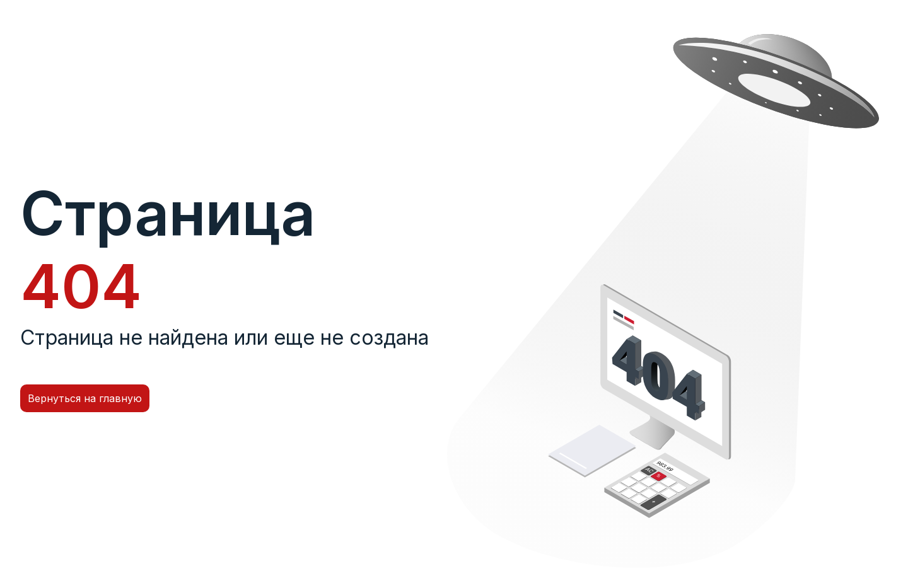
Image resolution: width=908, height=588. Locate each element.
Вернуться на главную (85, 398)
